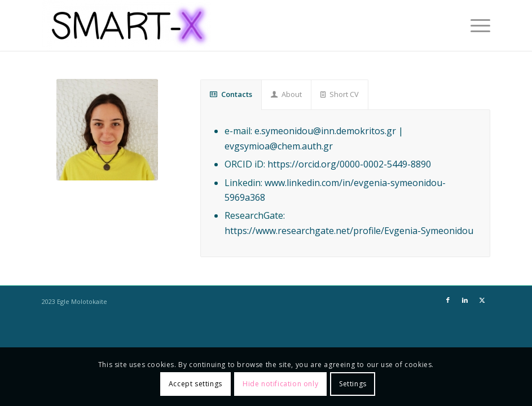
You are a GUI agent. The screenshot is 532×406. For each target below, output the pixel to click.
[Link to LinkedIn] (465, 300)
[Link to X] (482, 300)
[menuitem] (475, 25)
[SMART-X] (126, 25)
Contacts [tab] (231, 94)
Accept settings (195, 384)
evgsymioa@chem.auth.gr (279, 146)
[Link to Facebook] (448, 300)
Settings (353, 384)
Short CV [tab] (340, 94)
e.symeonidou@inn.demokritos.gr (325, 131)
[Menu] (475, 25)
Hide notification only (280, 384)
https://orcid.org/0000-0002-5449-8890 (349, 164)
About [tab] (286, 94)
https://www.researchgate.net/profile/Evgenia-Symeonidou (349, 231)
